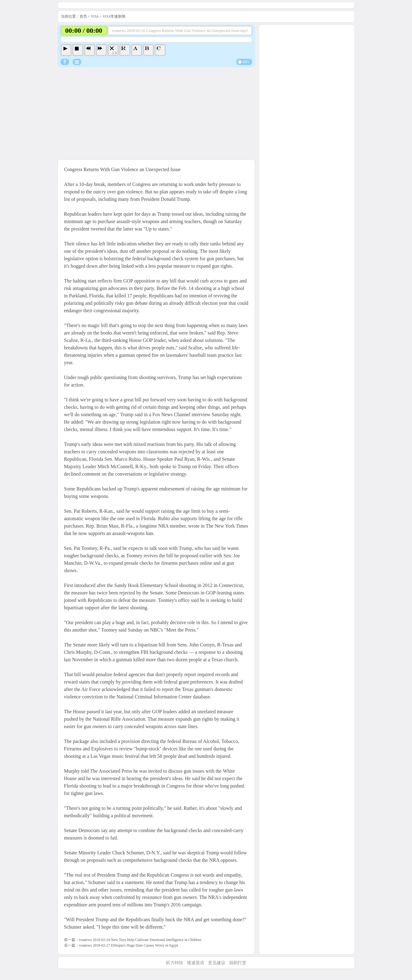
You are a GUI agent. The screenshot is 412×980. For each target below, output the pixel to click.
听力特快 (175, 963)
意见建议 (217, 963)
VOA (95, 16)
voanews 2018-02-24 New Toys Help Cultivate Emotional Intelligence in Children (140, 940)
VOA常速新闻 (114, 16)
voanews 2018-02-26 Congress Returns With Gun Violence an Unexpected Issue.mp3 (180, 31)
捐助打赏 (238, 963)
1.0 (114, 53)
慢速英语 (196, 963)
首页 (83, 16)
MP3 (246, 62)
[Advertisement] (156, 114)
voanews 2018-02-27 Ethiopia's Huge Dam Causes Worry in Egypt (129, 945)
